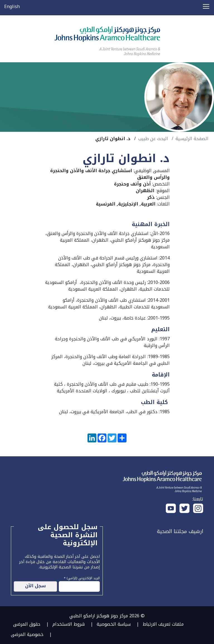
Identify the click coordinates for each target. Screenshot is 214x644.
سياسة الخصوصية (114, 624)
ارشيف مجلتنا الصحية (180, 531)
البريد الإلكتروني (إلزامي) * (82, 578)
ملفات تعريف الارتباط (163, 624)
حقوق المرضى (27, 624)
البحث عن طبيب (153, 139)
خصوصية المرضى (27, 634)
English (12, 7)
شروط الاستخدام (69, 624)
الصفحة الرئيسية (192, 139)
